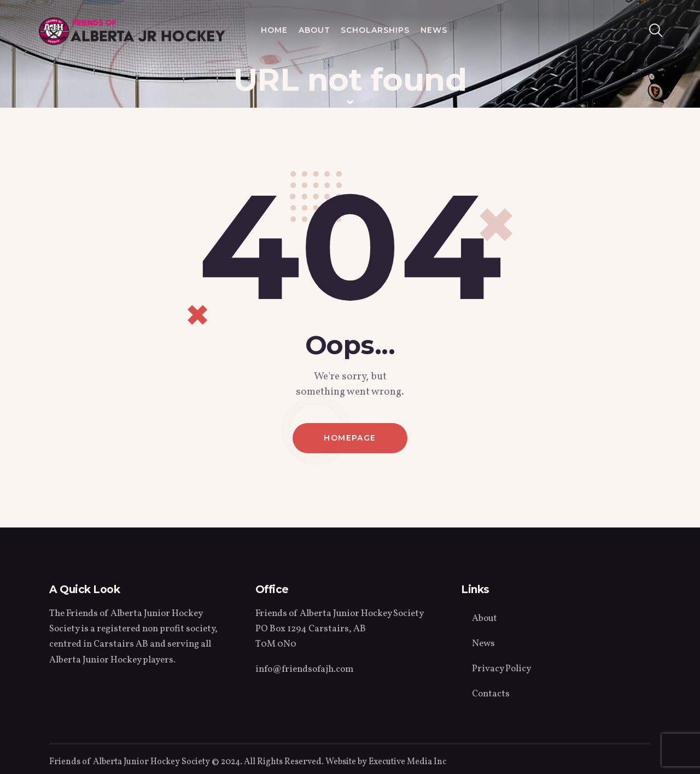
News (483, 644)
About (485, 618)
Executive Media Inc (407, 762)
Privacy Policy (501, 669)
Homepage (350, 438)
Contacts (491, 694)
